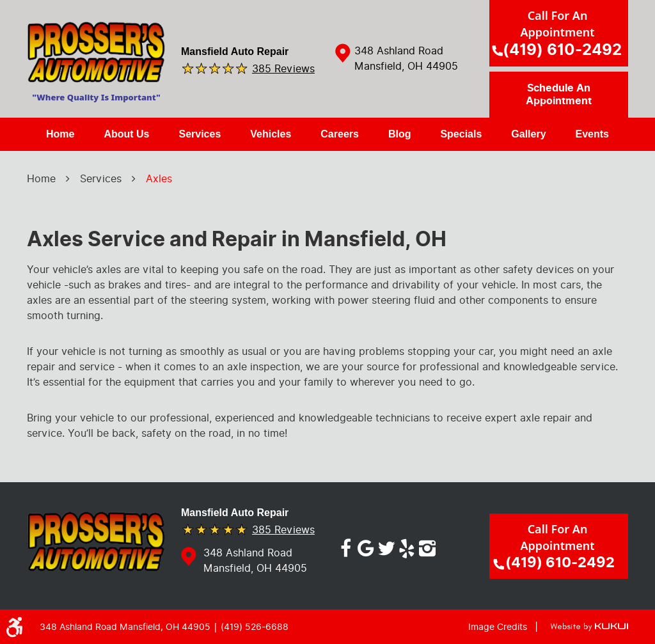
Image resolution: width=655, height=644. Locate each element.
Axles (159, 179)
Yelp (407, 546)
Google (366, 546)
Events (592, 134)
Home (60, 134)
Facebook (345, 546)
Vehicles (271, 134)
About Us (126, 134)
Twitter (386, 546)
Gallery (528, 134)
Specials (461, 134)
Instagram (427, 546)
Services (200, 134)
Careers (340, 134)
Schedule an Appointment (559, 95)
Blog (400, 134)
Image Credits (498, 627)
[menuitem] (60, 134)
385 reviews (283, 68)
